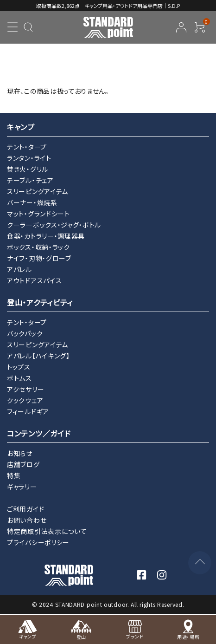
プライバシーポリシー (38, 542)
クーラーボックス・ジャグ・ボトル (54, 225)
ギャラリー (22, 487)
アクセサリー (25, 389)
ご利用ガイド (25, 509)
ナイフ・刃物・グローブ (39, 258)
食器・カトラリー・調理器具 (46, 236)
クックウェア (25, 400)
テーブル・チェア (30, 180)
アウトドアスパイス (34, 280)
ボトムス (19, 378)
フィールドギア (28, 411)
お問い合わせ (27, 520)
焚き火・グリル (28, 169)
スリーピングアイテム (38, 191)
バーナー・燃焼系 (32, 202)
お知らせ (20, 453)
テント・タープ (27, 147)
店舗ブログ (23, 464)
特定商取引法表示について (47, 531)
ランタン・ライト (29, 158)
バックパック (25, 333)
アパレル (19, 269)
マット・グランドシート (38, 214)
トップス (19, 367)
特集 (14, 475)
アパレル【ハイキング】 (38, 356)
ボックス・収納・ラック (38, 247)
